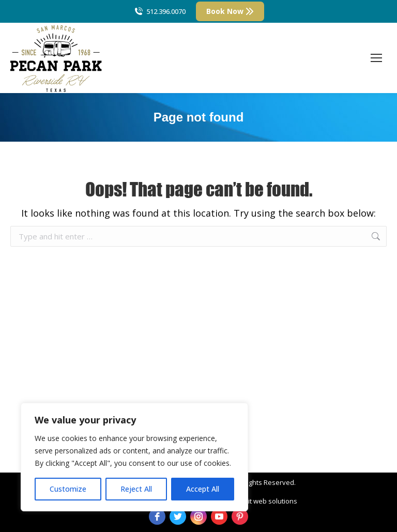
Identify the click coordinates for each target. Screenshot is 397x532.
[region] (134, 457)
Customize (68, 489)
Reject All (136, 489)
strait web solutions (266, 501)
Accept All (203, 489)
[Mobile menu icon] (376, 58)
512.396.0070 (159, 12)
